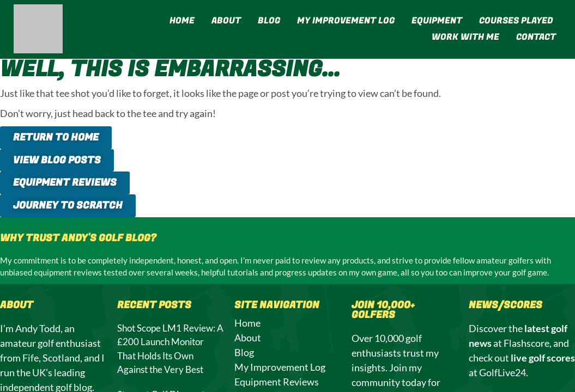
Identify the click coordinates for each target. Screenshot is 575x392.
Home (182, 21)
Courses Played (516, 21)
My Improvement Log (346, 21)
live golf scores (543, 358)
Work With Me (465, 37)
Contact (536, 37)
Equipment (437, 21)
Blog (269, 21)
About (226, 21)
